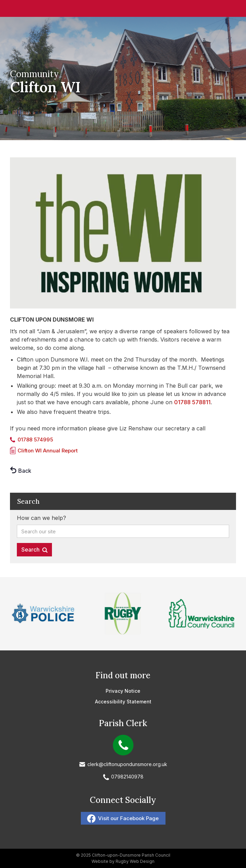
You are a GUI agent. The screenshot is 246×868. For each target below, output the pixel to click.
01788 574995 (35, 440)
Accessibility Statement (123, 702)
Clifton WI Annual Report (48, 451)
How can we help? (41, 518)
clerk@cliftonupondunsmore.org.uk (127, 764)
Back (25, 471)
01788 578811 (192, 402)
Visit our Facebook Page (128, 818)
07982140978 (127, 777)
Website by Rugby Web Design (123, 861)
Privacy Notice (123, 691)
